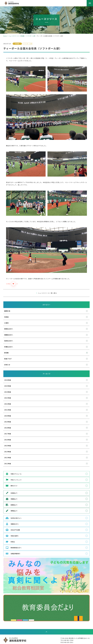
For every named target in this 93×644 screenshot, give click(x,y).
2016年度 (10, 431)
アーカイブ (47, 365)
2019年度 (10, 413)
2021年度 (10, 401)
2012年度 (10, 455)
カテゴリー (46, 296)
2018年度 (10, 419)
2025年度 (10, 377)
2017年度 (10, 425)
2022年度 (10, 395)
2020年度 (10, 407)
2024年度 (10, 383)
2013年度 (10, 449)
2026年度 (10, 371)
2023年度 (10, 389)
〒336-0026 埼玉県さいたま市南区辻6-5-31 (73, 629)
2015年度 (10, 437)
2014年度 (10, 443)
